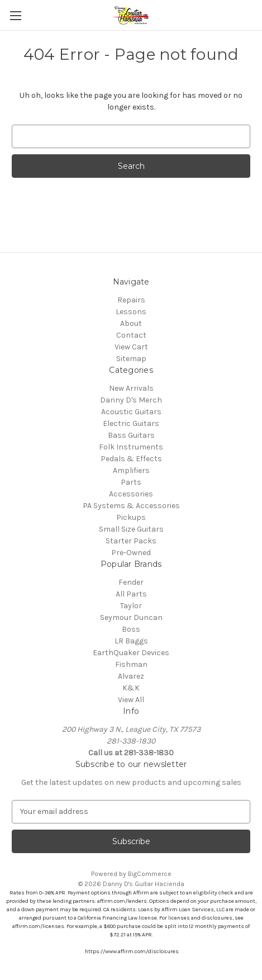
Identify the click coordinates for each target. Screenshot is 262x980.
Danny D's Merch (131, 400)
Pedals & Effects (131, 459)
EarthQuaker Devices (131, 653)
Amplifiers (131, 470)
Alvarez (131, 676)
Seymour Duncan (131, 617)
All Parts (131, 594)
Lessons (131, 312)
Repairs (131, 300)
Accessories (131, 494)
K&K (131, 688)
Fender (131, 582)
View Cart (131, 347)
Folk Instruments (131, 447)
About (131, 323)
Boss (131, 629)
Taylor (131, 606)
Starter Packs (131, 541)
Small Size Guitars (131, 529)
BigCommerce (150, 874)
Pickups (131, 517)
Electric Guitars (131, 423)
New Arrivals (131, 388)
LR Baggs (131, 641)
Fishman (131, 664)
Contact (131, 335)
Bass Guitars (131, 435)
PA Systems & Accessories (131, 506)
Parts (131, 482)
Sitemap (131, 359)
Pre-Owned (131, 553)
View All (131, 700)
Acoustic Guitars (131, 412)
